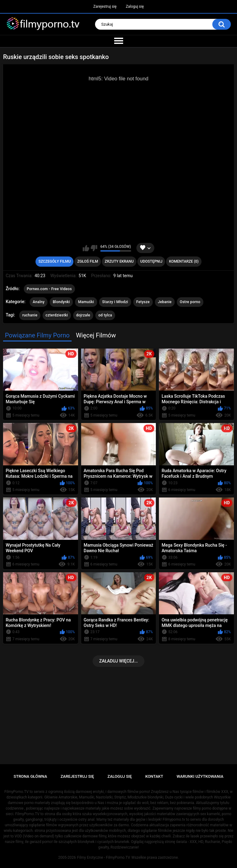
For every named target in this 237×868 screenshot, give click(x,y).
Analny (39, 302)
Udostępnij (152, 261)
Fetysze (143, 302)
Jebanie (165, 302)
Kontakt (154, 776)
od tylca (105, 315)
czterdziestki (57, 315)
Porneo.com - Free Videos (49, 289)
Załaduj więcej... (118, 661)
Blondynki (61, 302)
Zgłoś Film (87, 261)
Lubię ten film (86, 248)
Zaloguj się (135, 6)
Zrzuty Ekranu (119, 261)
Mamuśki (86, 302)
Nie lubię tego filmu (94, 248)
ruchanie (30, 315)
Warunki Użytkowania (200, 776)
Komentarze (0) (184, 261)
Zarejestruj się (105, 6)
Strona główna (30, 776)
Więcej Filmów (96, 335)
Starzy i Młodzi (115, 302)
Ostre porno (190, 302)
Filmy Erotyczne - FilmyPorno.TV (104, 857)
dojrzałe (83, 315)
